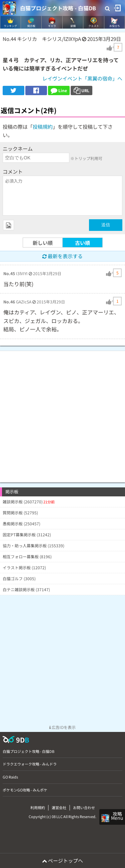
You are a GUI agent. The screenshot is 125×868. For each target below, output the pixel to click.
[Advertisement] (62, 413)
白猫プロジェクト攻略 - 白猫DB (58, 8)
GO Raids (10, 777)
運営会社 (59, 807)
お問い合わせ (84, 807)
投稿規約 (43, 127)
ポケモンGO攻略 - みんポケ (25, 790)
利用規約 (38, 807)
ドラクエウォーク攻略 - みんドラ (30, 764)
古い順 (82, 243)
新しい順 (43, 243)
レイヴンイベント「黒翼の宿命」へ (82, 78)
